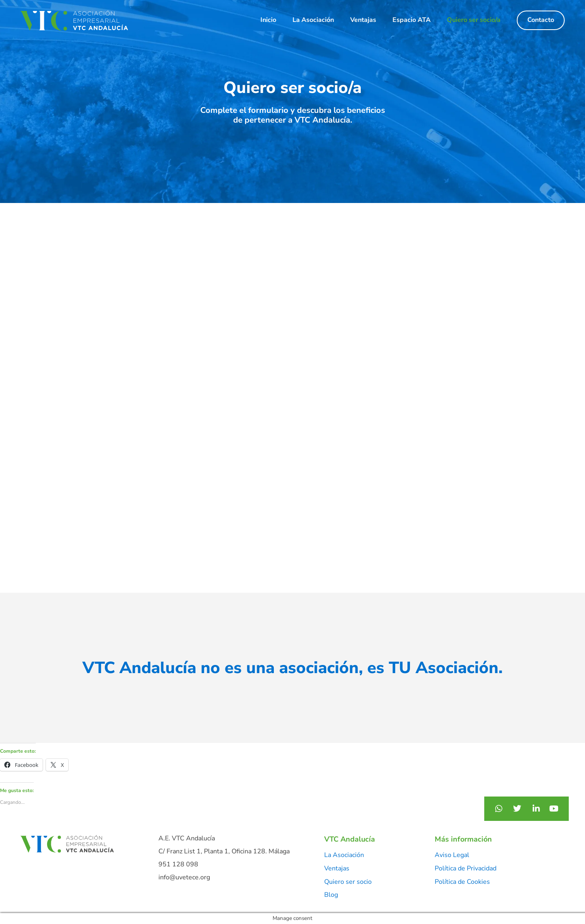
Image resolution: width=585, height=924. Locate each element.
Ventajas (363, 20)
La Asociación (313, 20)
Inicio (268, 20)
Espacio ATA (412, 20)
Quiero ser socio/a (474, 20)
